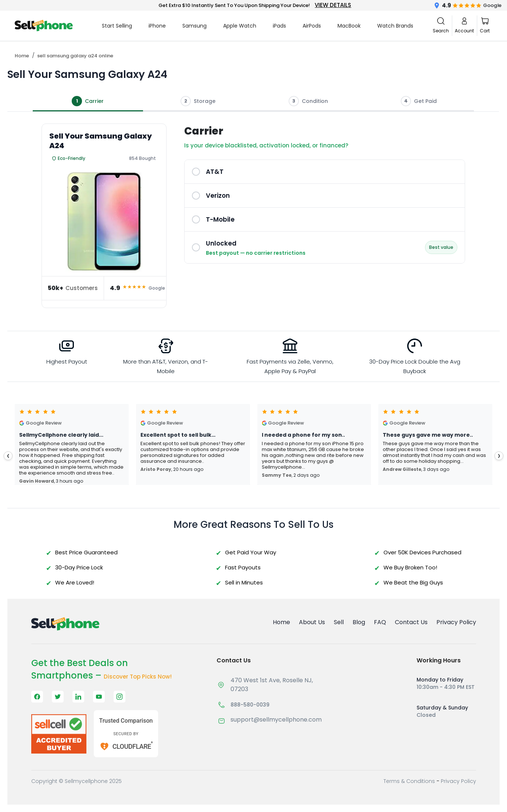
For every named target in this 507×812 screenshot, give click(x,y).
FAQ (380, 622)
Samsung (194, 26)
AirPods (312, 26)
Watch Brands (395, 26)
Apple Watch (240, 26)
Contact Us (411, 622)
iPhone (157, 26)
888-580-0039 (250, 705)
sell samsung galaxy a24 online (75, 56)
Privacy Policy (456, 622)
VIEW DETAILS (333, 5)
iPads (279, 26)
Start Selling (117, 26)
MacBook (349, 26)
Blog (359, 622)
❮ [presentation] (8, 456)
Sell (339, 622)
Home (22, 56)
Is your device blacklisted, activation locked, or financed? (266, 145)
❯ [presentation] (499, 456)
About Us (312, 622)
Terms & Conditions (409, 781)
